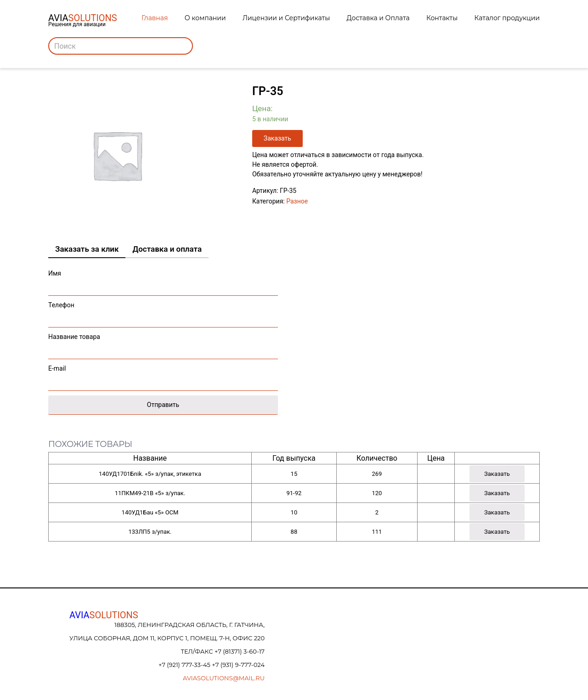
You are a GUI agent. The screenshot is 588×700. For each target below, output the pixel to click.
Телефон (163, 312)
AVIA (104, 615)
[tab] (87, 249)
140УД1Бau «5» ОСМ (150, 512)
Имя (163, 280)
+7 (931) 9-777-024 (238, 665)
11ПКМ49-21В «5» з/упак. (150, 493)
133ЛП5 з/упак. (150, 532)
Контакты (442, 18)
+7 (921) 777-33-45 (185, 665)
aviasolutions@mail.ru (224, 678)
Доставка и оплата (167, 249)
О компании (205, 18)
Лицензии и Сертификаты (286, 18)
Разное (297, 201)
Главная (155, 18)
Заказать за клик (87, 249)
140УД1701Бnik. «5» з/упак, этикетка (150, 474)
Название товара (163, 344)
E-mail (163, 375)
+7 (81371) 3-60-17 (240, 651)
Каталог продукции (507, 18)
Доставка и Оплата (378, 18)
